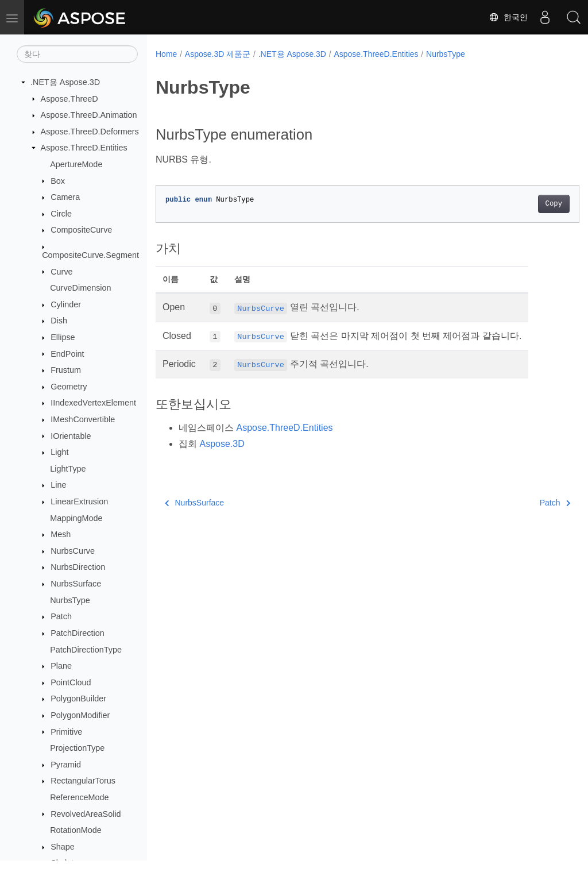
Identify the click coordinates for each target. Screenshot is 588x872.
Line (58, 485)
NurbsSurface (76, 584)
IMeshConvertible (83, 419)
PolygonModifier (80, 715)
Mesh (61, 534)
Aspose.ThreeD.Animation (89, 115)
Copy (524, 204)
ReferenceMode (79, 797)
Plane (61, 666)
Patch (61, 616)
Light (59, 452)
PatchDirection (78, 633)
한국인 (508, 17)
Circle (61, 214)
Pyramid (66, 765)
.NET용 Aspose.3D (65, 82)
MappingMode (76, 518)
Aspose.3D (222, 444)
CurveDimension (80, 288)
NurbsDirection (78, 567)
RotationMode (76, 830)
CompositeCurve (81, 230)
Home (166, 54)
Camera (65, 197)
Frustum (66, 370)
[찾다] (77, 54)
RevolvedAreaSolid (86, 814)
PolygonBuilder (78, 699)
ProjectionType (77, 748)
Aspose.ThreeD (69, 99)
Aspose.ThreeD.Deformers (90, 132)
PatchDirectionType (86, 650)
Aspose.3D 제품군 (218, 54)
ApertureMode (76, 164)
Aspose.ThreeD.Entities (84, 148)
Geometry (69, 387)
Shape (63, 847)
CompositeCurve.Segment (90, 255)
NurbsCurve (73, 551)
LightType (68, 469)
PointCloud (71, 682)
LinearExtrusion (79, 501)
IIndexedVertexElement (93, 403)
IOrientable (71, 436)
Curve (61, 272)
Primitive (66, 732)
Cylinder (66, 304)
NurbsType (70, 600)
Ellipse (63, 337)
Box (58, 181)
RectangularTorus (83, 781)
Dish (59, 321)
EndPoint (67, 354)
